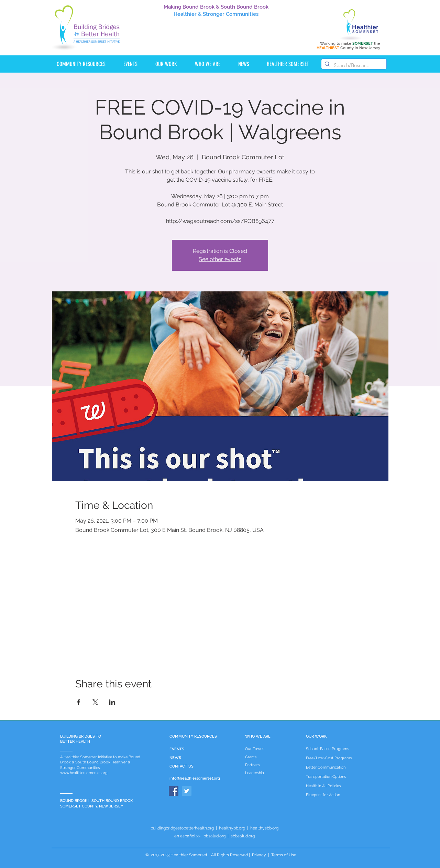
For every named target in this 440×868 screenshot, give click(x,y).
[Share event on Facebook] (79, 702)
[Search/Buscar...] (353, 65)
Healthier (185, 14)
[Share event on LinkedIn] (112, 702)
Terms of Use (283, 855)
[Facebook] (174, 791)
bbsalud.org (214, 836)
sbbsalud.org (243, 836)
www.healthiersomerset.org (84, 773)
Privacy (259, 855)
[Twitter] (187, 791)
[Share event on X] (95, 702)
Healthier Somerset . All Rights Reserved (209, 855)
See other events (220, 259)
